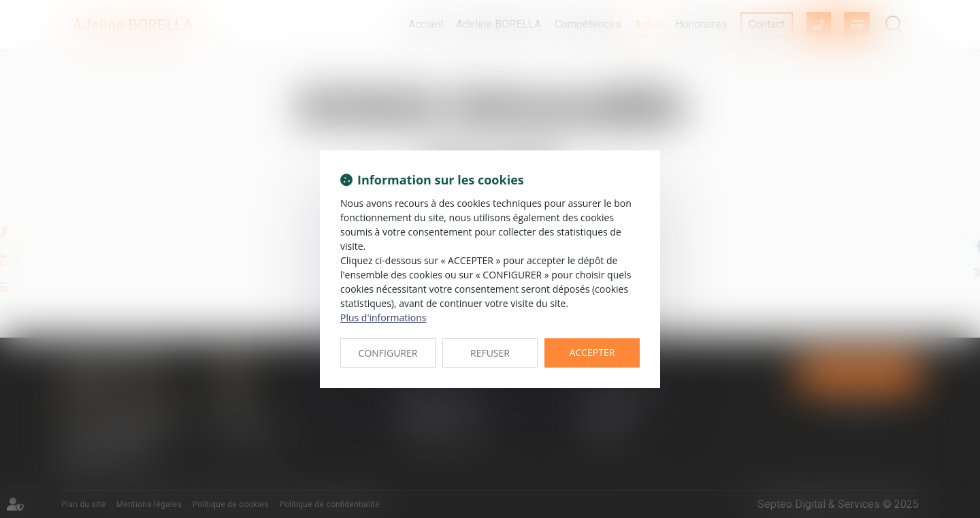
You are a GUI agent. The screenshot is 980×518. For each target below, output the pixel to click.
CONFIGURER (388, 353)
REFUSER (490, 353)
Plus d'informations (383, 318)
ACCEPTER (592, 352)
